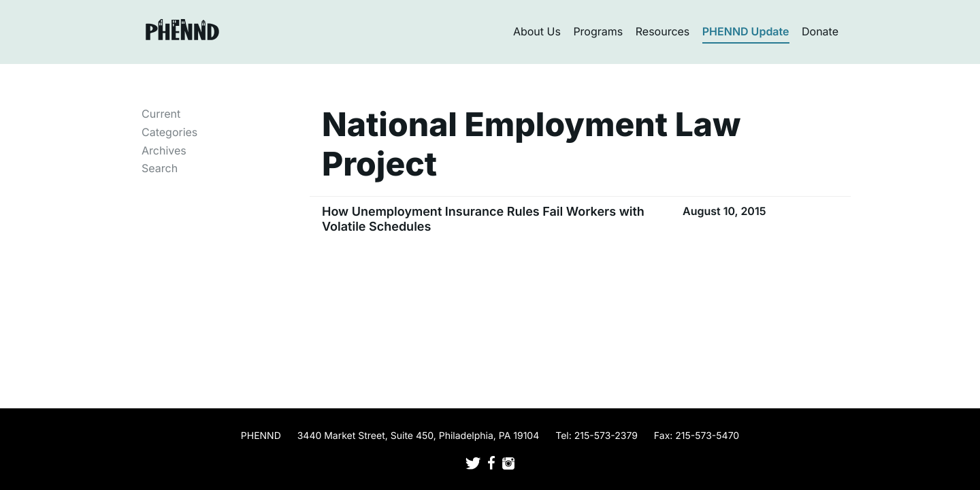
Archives (164, 150)
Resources (663, 31)
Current (161, 114)
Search (160, 168)
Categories (169, 132)
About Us (537, 31)
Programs (598, 31)
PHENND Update (746, 31)
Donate (820, 31)
